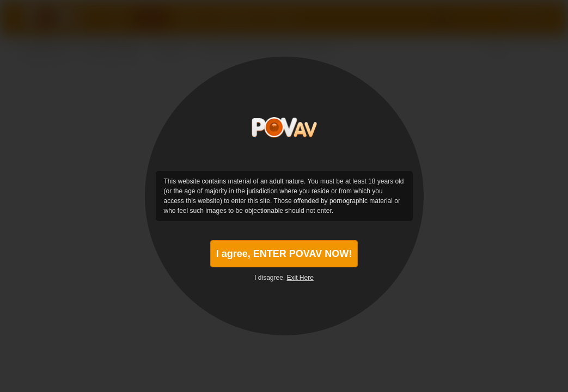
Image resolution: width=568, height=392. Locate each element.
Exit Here (300, 278)
